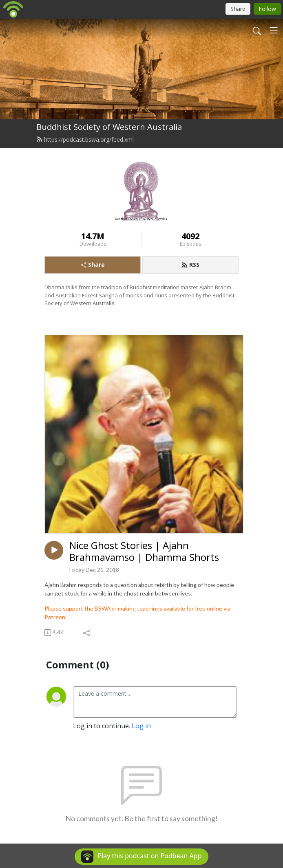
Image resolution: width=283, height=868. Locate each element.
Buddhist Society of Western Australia (109, 127)
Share (93, 265)
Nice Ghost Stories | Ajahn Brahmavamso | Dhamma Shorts (144, 552)
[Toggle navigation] (274, 30)
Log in (141, 726)
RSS (190, 265)
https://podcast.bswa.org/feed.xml (85, 140)
